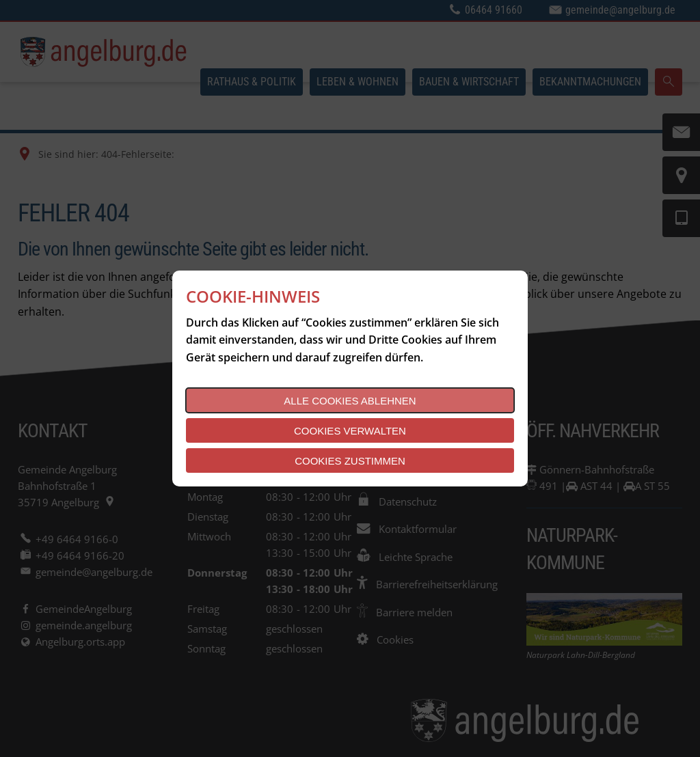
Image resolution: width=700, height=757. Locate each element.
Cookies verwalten (350, 431)
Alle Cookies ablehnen (350, 401)
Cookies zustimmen (350, 461)
